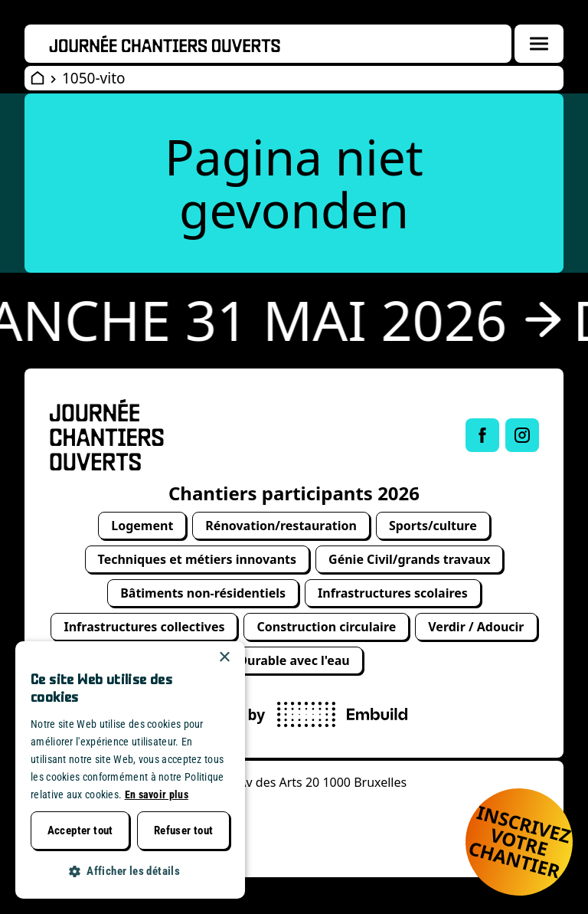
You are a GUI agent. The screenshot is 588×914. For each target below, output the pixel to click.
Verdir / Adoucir (476, 627)
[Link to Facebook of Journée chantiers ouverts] (482, 435)
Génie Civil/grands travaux (409, 559)
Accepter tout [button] (80, 830)
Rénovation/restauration (281, 526)
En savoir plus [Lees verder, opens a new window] (157, 794)
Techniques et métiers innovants (198, 559)
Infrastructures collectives (144, 627)
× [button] (224, 658)
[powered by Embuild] (342, 714)
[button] (130, 871)
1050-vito (94, 78)
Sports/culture (433, 526)
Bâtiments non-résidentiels (203, 593)
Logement (142, 526)
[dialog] (130, 770)
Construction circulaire (326, 627)
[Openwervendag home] (165, 44)
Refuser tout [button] (184, 830)
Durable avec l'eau (294, 660)
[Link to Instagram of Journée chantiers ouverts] (522, 435)
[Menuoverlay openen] (539, 44)
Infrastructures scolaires (393, 593)
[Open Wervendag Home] (38, 78)
